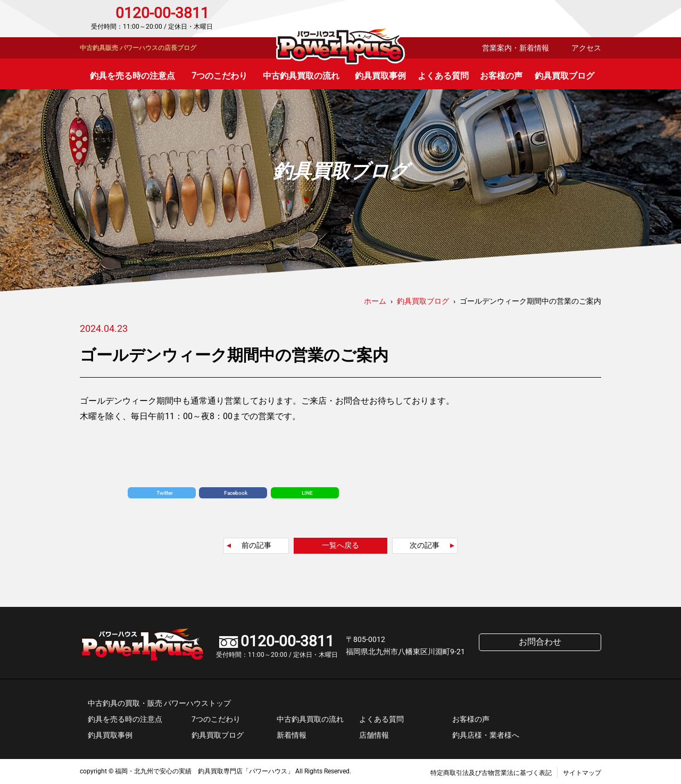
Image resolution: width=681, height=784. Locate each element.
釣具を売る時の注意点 (132, 76)
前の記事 (256, 545)
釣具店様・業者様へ (486, 735)
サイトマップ (582, 773)
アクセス (586, 48)
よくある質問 (443, 76)
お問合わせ (556, 19)
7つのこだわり (219, 76)
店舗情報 (374, 735)
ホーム (375, 301)
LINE (307, 493)
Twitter (164, 493)
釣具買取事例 (380, 76)
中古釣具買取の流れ (301, 76)
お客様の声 (501, 76)
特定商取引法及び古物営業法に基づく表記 (491, 773)
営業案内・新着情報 (516, 48)
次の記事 (425, 545)
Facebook (236, 493)
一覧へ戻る (340, 545)
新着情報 (292, 735)
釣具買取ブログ (564, 76)
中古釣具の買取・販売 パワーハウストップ (159, 703)
